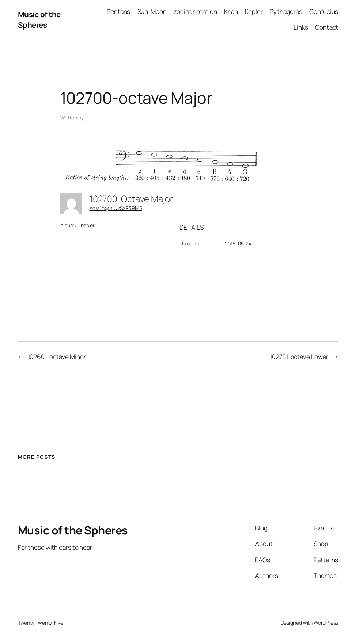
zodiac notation (195, 12)
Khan (231, 12)
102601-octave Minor (57, 357)
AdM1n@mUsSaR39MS (116, 208)
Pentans (118, 12)
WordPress (326, 623)
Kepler (254, 12)
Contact (327, 27)
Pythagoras (286, 12)
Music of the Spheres (39, 20)
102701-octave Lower (299, 357)
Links (301, 27)
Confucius (324, 12)
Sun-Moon (152, 12)
